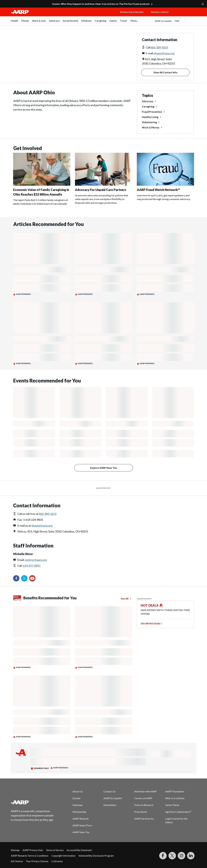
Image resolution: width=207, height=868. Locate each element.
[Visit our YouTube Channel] (32, 578)
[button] (186, 15)
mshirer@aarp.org (36, 560)
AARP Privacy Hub (33, 850)
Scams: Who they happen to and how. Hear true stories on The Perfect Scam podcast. (101, 4)
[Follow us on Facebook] (16, 578)
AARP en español (163, 21)
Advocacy (148, 101)
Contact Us (109, 791)
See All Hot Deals (150, 623)
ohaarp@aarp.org (164, 53)
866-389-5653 (159, 47)
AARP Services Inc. (144, 819)
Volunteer (78, 805)
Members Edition (160, 12)
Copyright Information (63, 856)
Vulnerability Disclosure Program (96, 856)
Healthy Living (150, 117)
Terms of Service (55, 850)
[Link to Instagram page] (181, 856)
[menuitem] (15, 22)
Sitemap (15, 850)
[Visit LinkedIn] (191, 856)
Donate (76, 798)
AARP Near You (81, 832)
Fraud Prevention (152, 112)
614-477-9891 (32, 566)
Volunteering (149, 122)
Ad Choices (17, 861)
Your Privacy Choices (37, 861)
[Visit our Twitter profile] (24, 578)
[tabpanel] (176, 21)
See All (125, 598)
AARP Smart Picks (82, 825)
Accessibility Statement (79, 850)
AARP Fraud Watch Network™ (158, 190)
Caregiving (148, 106)
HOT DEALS (150, 605)
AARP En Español (113, 798)
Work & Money (151, 127)
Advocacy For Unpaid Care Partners (101, 190)
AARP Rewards (81, 819)
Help (177, 21)
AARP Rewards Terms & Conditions (30, 856)
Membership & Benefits (132, 12)
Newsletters (110, 805)
